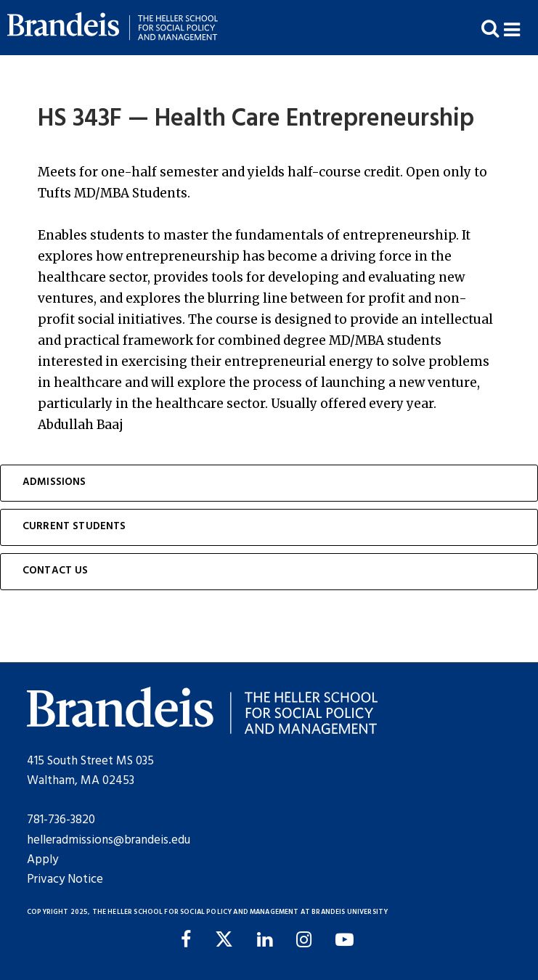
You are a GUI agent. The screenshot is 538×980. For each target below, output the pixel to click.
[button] (521, 28)
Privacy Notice (65, 879)
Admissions (54, 482)
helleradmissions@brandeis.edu (109, 840)
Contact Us (56, 571)
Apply (42, 860)
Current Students (74, 527)
